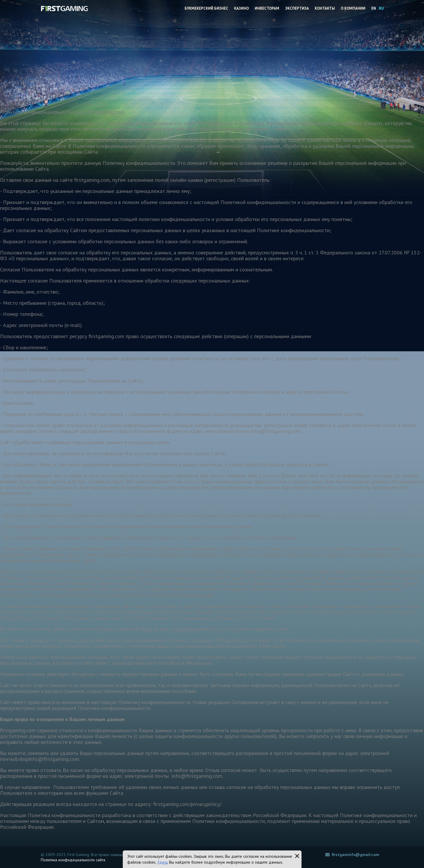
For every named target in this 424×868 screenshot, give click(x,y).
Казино (241, 8)
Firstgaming (64, 8)
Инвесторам (267, 8)
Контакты (325, 8)
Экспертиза (297, 8)
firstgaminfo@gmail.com (355, 855)
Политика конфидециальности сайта (73, 860)
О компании (353, 8)
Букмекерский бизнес (206, 8)
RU (381, 8)
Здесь (163, 862)
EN (374, 8)
